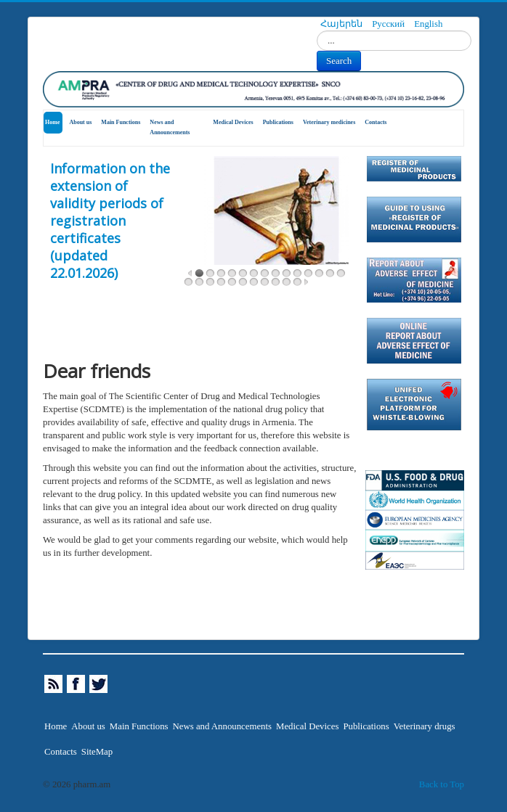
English (428, 24)
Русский (389, 24)
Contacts (376, 122)
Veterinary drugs (425, 726)
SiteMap (97, 752)
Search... (317, 31)
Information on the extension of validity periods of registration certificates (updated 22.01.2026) (110, 221)
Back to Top (442, 784)
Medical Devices (233, 122)
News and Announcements (170, 127)
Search (339, 61)
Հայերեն (342, 24)
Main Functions (121, 122)
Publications (278, 122)
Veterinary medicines (329, 122)
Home (52, 122)
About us (80, 122)
